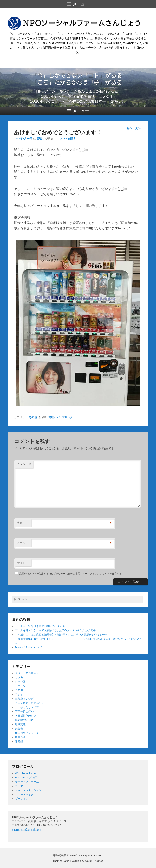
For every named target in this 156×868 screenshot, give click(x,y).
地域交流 (20, 724)
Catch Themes (94, 861)
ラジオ (19, 694)
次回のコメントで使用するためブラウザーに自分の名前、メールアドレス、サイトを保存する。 (72, 574)
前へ (128, 128)
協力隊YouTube (24, 720)
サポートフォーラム (27, 782)
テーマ (19, 786)
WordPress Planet (26, 773)
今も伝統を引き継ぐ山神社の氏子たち (40, 626)
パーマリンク (65, 417)
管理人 (40, 139)
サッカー (20, 677)
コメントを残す (66, 139)
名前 (20, 523)
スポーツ (20, 686)
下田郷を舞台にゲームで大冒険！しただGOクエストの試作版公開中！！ (58, 630)
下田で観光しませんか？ (30, 703)
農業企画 (20, 737)
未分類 (19, 729)
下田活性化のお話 (26, 716)
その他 (33, 417)
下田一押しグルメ (26, 711)
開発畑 (19, 741)
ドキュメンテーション (28, 790)
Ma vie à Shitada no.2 (29, 647)
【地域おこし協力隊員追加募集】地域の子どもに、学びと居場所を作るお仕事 (61, 635)
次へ (139, 128)
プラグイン (22, 799)
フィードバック (24, 795)
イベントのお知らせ (27, 673)
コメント (24, 464)
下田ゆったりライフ (27, 707)
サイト (21, 563)
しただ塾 (20, 682)
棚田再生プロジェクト (28, 733)
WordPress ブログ (26, 778)
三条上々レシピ (24, 699)
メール (21, 543)
